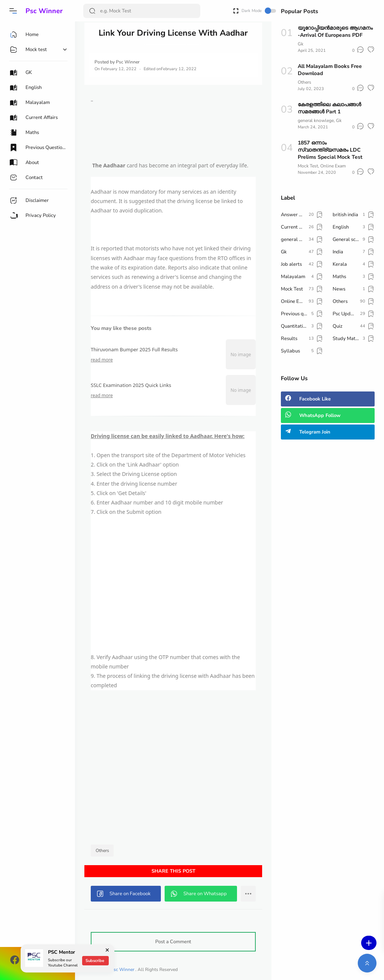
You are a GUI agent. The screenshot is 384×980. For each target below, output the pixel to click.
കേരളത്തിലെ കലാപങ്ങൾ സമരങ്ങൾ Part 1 (329, 108)
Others (102, 851)
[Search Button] (92, 11)
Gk (301, 44)
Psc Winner (44, 11)
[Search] (142, 11)
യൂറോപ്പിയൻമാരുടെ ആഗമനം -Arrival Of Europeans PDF (335, 32)
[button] (13, 11)
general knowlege (316, 120)
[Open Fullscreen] (236, 10)
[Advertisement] (173, 585)
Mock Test (308, 166)
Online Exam (333, 166)
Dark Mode (259, 11)
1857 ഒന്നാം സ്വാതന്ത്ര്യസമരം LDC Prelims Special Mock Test (330, 150)
